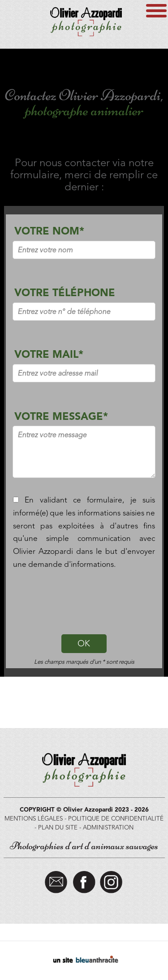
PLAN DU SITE (58, 827)
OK (84, 643)
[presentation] (84, 600)
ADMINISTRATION (108, 827)
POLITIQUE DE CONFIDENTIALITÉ (116, 818)
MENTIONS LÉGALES (34, 818)
